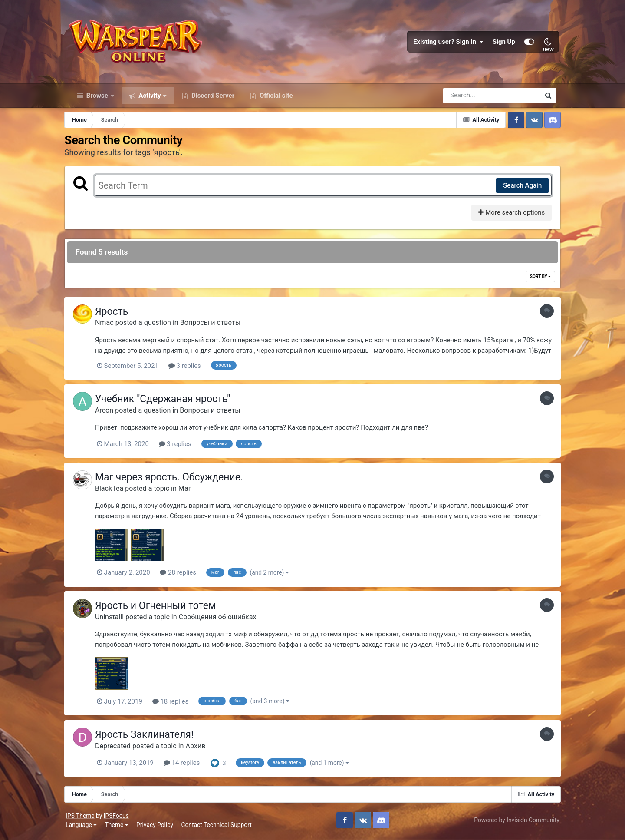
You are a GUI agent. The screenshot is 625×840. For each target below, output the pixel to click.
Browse (97, 99)
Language (85, 827)
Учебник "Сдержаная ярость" (169, 402)
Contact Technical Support (220, 827)
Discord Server (212, 99)
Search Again (518, 189)
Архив (202, 748)
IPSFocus (119, 817)
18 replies (177, 704)
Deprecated (119, 748)
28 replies (184, 575)
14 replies (188, 765)
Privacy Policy (158, 827)
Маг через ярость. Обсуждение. (176, 480)
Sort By (536, 280)
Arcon (111, 413)
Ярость (118, 316)
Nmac (111, 326)
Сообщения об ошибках (224, 620)
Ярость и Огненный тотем (162, 609)
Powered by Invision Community (513, 822)
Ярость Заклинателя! (151, 737)
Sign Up (501, 43)
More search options (507, 216)
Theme (120, 827)
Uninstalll (116, 620)
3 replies (191, 370)
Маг (191, 491)
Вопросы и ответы (217, 326)
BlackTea (116, 491)
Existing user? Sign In (445, 43)
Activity (150, 99)
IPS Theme (83, 817)
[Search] (467, 99)
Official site (275, 99)
